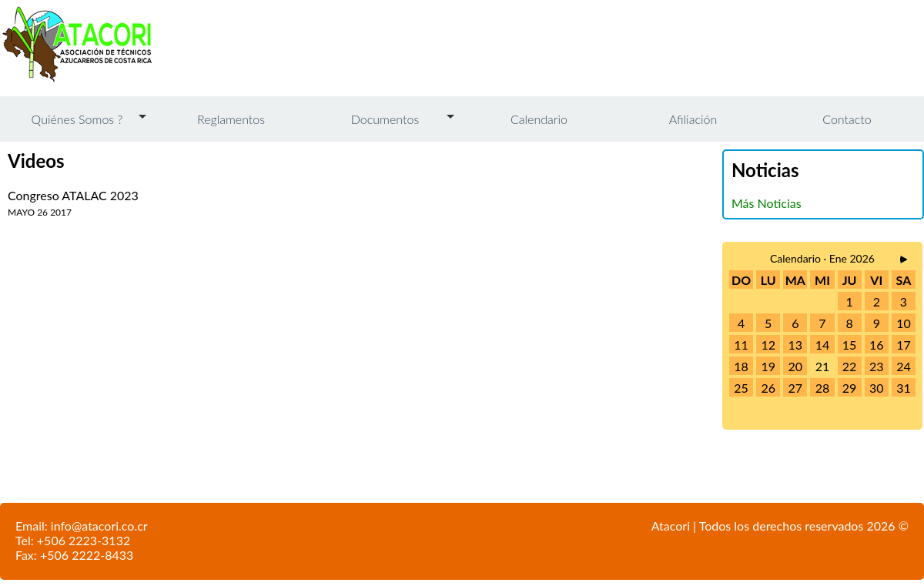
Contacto (847, 119)
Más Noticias (767, 203)
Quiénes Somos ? (77, 119)
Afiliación (693, 119)
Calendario (539, 119)
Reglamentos (231, 119)
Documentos (385, 119)
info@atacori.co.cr (99, 526)
